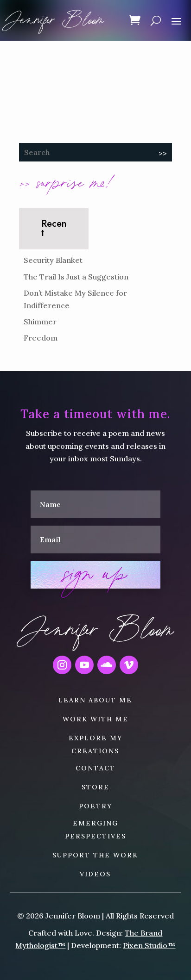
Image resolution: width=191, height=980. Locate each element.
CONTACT (95, 768)
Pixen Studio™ (149, 945)
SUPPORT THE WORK (95, 855)
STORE (95, 787)
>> (163, 153)
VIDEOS (95, 874)
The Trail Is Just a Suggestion (76, 277)
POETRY (95, 806)
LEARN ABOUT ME (95, 700)
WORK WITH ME (95, 719)
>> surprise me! (66, 181)
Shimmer (40, 322)
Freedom (41, 338)
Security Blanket (53, 260)
